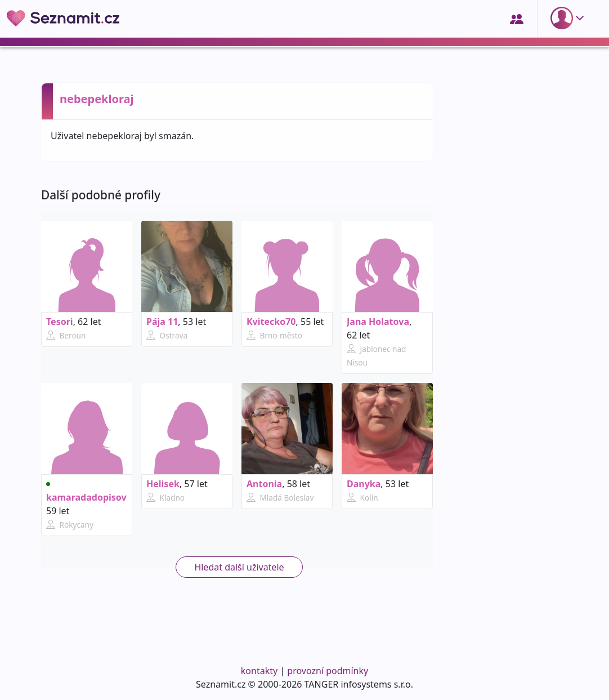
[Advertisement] (507, 477)
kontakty (259, 671)
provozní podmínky (328, 671)
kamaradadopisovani (93, 493)
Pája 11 (162, 322)
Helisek (163, 484)
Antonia (264, 484)
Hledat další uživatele (239, 567)
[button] (570, 18)
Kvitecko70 (271, 322)
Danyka (364, 484)
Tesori (60, 322)
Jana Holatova (378, 322)
